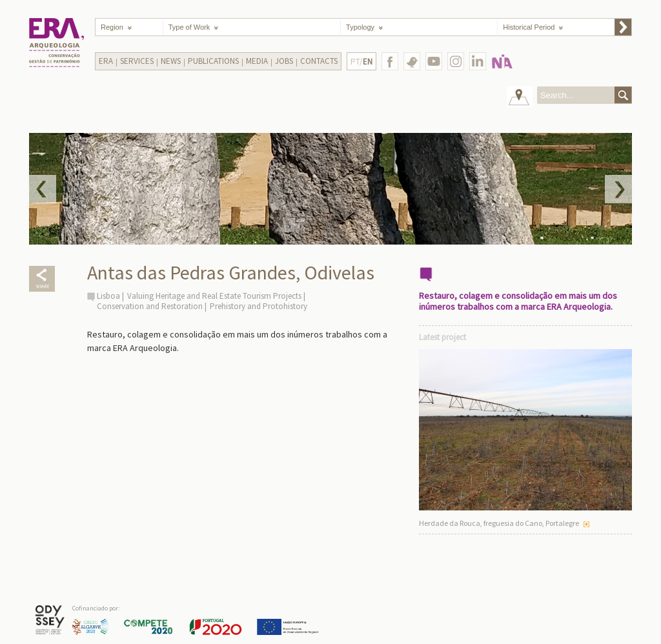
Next (618, 189)
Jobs (284, 61)
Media (257, 61)
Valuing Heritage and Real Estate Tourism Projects (214, 296)
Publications (213, 61)
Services (137, 61)
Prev (43, 189)
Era (106, 61)
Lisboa (108, 296)
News (171, 61)
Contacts (319, 61)
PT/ (361, 62)
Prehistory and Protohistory (259, 306)
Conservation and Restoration (150, 306)
